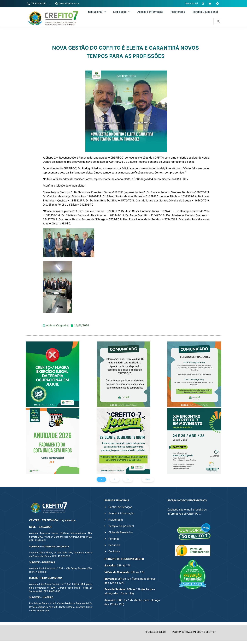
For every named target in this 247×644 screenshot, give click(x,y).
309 (148, 479)
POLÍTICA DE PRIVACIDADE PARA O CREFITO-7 (194, 632)
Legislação (122, 12)
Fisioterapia (178, 12)
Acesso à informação (150, 12)
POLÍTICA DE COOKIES (155, 632)
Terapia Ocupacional (205, 12)
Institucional (97, 12)
